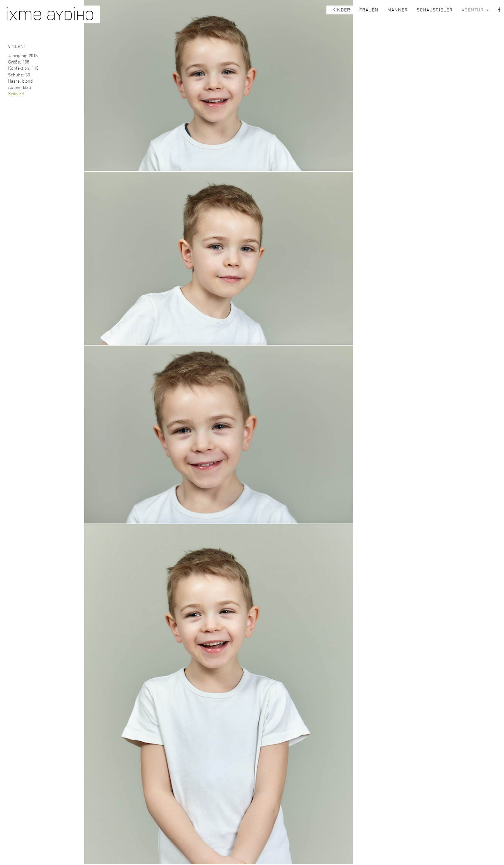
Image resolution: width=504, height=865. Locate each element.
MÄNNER (398, 10)
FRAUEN (369, 10)
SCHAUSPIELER (435, 10)
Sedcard (16, 94)
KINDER (341, 10)
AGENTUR (475, 10)
